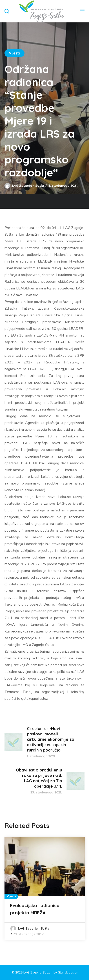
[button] (7, 11)
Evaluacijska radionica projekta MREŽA (35, 909)
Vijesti (14, 53)
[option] (45, 888)
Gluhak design (68, 972)
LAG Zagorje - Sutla (28, 186)
